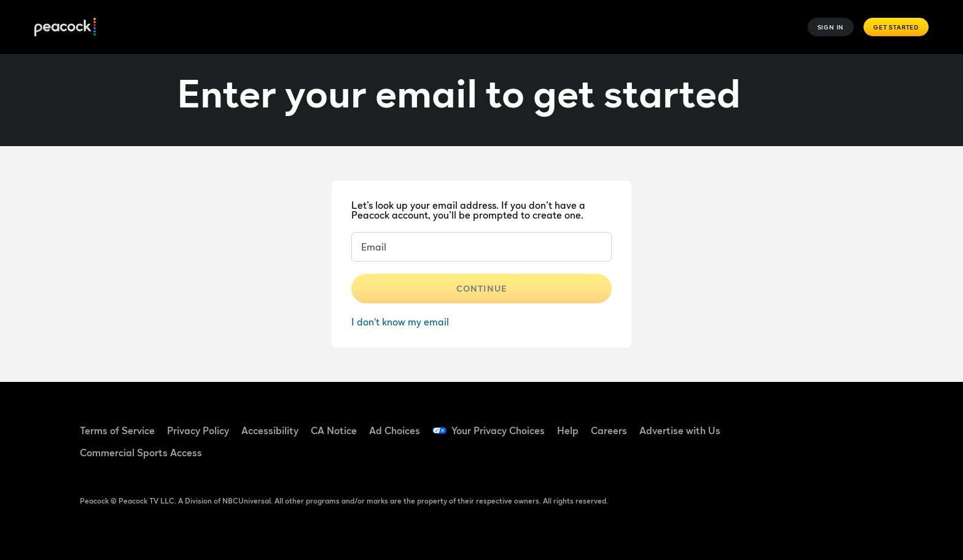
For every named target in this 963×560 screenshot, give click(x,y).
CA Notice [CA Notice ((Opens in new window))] (334, 430)
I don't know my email (400, 322)
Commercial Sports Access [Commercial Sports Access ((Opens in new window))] (141, 453)
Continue (481, 288)
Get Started (896, 27)
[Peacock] (65, 27)
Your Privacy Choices (498, 430)
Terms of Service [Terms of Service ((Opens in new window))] (117, 430)
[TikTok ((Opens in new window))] (800, 422)
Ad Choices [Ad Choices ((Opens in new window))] (395, 430)
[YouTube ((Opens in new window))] (832, 422)
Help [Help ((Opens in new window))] (568, 430)
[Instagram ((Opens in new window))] (864, 422)
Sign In (831, 27)
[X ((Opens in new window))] (768, 457)
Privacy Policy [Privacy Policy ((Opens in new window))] (198, 430)
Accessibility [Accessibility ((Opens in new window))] (270, 430)
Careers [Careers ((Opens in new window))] (609, 430)
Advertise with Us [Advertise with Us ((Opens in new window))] (680, 430)
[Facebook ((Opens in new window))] (768, 422)
